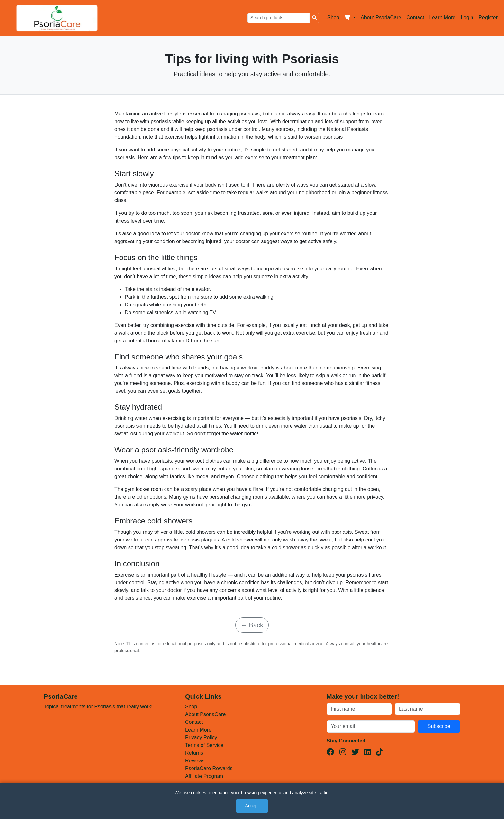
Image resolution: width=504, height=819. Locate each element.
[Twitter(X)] (355, 752)
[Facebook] (330, 752)
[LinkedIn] (368, 752)
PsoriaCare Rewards (209, 768)
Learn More (442, 18)
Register (488, 18)
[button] (350, 18)
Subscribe (439, 726)
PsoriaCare (61, 696)
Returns (194, 753)
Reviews (195, 761)
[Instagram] (343, 752)
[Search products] (279, 18)
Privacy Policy (201, 737)
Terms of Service (204, 745)
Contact (415, 18)
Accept (252, 806)
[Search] (314, 18)
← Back (252, 625)
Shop (333, 18)
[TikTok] (379, 752)
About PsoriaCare (381, 18)
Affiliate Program (204, 776)
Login (467, 18)
